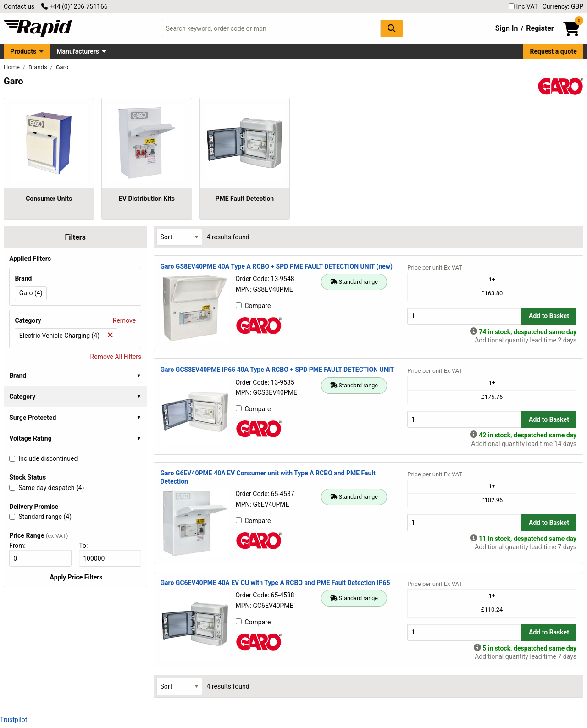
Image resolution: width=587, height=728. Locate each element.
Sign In (507, 28)
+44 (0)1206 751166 (74, 6)
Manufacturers (78, 51)
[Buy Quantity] (464, 316)
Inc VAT (523, 6)
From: (21, 546)
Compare (253, 306)
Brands (39, 67)
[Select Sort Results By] (179, 237)
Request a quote (554, 51)
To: (87, 546)
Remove (124, 320)
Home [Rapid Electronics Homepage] (12, 67)
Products (23, 51)
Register (540, 28)
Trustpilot (14, 720)
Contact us (19, 6)
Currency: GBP (563, 6)
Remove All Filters (116, 357)
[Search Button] (392, 28)
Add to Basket (549, 316)
